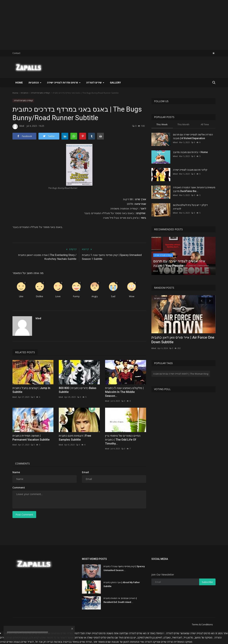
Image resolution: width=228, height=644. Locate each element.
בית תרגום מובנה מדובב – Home (190, 152)
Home (19, 82)
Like (21, 296)
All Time (205, 124)
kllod (175, 142)
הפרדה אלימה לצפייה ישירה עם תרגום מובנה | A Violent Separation (193, 136)
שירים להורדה (136, 633)
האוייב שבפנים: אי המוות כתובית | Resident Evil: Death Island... (120, 600)
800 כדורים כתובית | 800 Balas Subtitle (78, 390)
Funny (76, 296)
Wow (132, 296)
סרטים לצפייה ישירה (200, 633)
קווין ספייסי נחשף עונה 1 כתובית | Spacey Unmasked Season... (124, 568)
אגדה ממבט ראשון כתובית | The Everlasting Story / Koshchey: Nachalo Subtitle (47, 257)
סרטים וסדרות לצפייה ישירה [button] (64, 82)
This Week (162, 124)
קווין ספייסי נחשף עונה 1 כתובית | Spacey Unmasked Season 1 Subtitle (112, 257)
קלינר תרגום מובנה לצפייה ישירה (190, 170)
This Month (183, 124)
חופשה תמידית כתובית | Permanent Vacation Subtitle (31, 438)
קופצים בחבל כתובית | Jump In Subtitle (31, 390)
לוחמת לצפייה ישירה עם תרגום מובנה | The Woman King (181, 374)
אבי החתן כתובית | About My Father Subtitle (122, 584)
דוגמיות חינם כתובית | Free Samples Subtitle (75, 438)
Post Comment (24, 515)
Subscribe (207, 582)
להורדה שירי (146, 642)
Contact (16, 53)
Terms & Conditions (202, 624)
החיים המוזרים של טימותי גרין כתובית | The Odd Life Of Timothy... (123, 440)
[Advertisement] (107, 25)
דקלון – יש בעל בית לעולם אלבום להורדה (190, 207)
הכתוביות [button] (35, 82)
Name (16, 472)
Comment (19, 487)
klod (18, 127)
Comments (22, 463)
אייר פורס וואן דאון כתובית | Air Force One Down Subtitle (183, 340)
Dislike (40, 296)
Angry (95, 296)
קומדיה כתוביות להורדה (40, 93)
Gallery (115, 82)
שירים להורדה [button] (95, 82)
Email (85, 472)
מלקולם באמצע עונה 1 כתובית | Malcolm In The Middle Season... (124, 392)
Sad (113, 296)
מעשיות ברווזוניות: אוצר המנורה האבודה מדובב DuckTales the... (194, 189)
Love (58, 296)
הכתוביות (25, 93)
